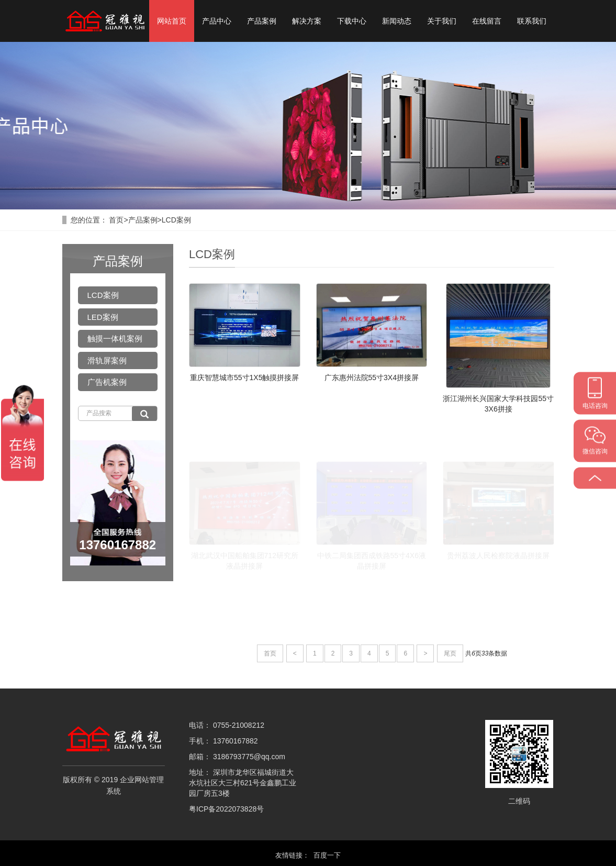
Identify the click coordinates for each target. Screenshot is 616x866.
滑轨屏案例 (107, 360)
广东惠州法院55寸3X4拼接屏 (372, 378)
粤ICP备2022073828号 (226, 809)
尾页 (450, 653)
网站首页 (172, 21)
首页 (116, 220)
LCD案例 (176, 220)
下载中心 (352, 21)
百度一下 (327, 855)
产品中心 (217, 21)
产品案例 (262, 21)
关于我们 (442, 21)
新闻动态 (397, 21)
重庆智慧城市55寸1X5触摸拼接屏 (244, 378)
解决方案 (307, 21)
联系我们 (532, 21)
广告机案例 (107, 382)
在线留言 (487, 21)
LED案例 (103, 317)
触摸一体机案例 (115, 338)
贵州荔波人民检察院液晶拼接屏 (498, 556)
